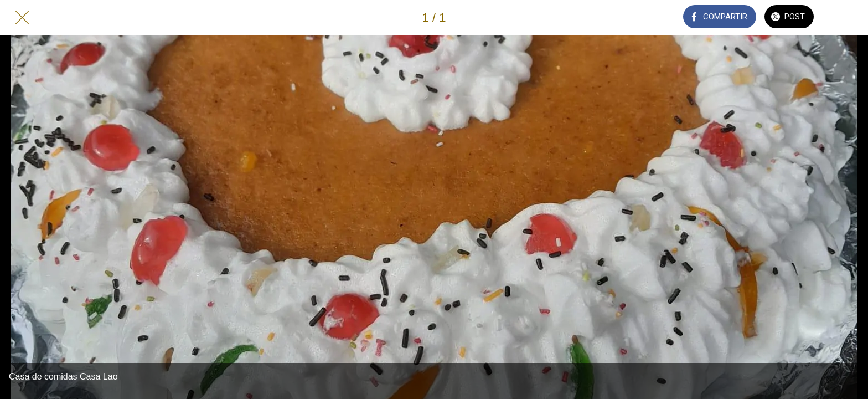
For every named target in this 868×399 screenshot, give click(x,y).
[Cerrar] (22, 18)
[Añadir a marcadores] (846, 18)
